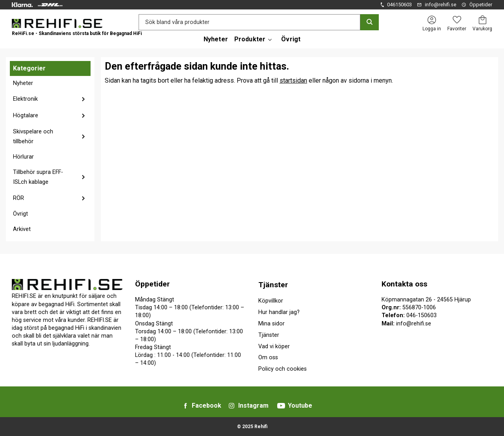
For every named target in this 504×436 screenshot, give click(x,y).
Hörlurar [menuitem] (23, 157)
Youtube (300, 406)
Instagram (253, 406)
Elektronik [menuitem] (25, 99)
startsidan (293, 80)
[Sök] (370, 22)
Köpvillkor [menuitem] (271, 301)
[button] (457, 20)
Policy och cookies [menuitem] (283, 369)
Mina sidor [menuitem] (271, 324)
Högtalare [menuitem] (26, 115)
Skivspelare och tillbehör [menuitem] (33, 137)
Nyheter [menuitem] (216, 39)
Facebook (207, 406)
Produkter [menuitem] (250, 39)
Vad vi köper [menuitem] (274, 346)
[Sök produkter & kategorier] (249, 22)
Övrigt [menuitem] (291, 39)
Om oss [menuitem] (268, 357)
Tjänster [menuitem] (273, 285)
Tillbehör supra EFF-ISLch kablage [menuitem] (38, 177)
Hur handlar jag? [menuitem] (279, 312)
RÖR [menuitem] (19, 198)
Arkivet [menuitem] (22, 229)
